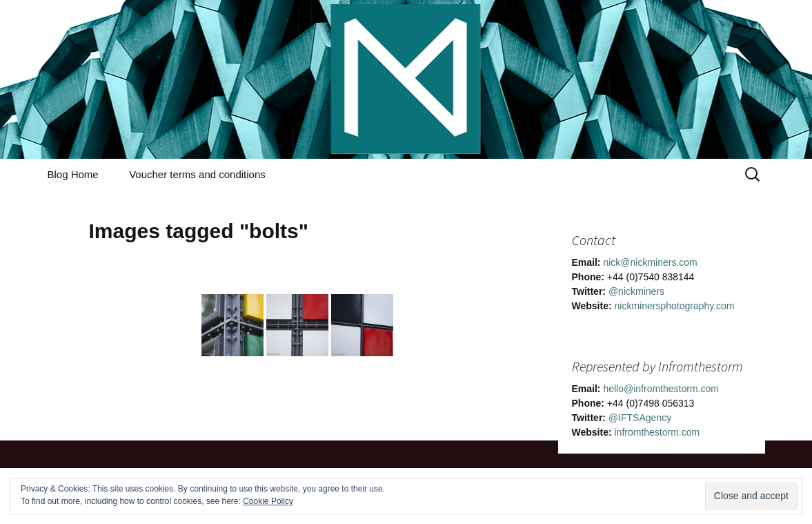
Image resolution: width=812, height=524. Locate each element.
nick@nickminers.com (650, 262)
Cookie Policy (268, 501)
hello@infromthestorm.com (661, 389)
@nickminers (636, 291)
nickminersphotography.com (674, 306)
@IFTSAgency (640, 418)
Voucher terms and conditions (197, 174)
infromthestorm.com (657, 432)
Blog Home (73, 174)
